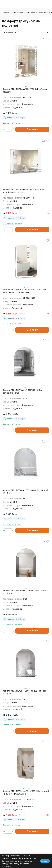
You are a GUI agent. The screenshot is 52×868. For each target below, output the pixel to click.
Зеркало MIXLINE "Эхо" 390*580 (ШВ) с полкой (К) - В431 (25, 692)
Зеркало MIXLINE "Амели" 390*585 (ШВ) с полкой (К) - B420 (22, 391)
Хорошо (45, 861)
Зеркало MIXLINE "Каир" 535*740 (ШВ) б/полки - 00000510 (26, 90)
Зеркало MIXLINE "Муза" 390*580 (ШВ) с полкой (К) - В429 (26, 592)
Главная (6, 12)
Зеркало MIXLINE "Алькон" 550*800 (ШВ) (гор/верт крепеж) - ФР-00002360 (25, 291)
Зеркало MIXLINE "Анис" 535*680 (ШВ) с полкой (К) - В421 (25, 492)
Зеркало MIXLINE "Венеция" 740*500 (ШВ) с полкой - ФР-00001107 (24, 191)
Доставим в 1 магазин (12, 123)
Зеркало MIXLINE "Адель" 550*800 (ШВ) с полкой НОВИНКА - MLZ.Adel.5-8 (26, 792)
